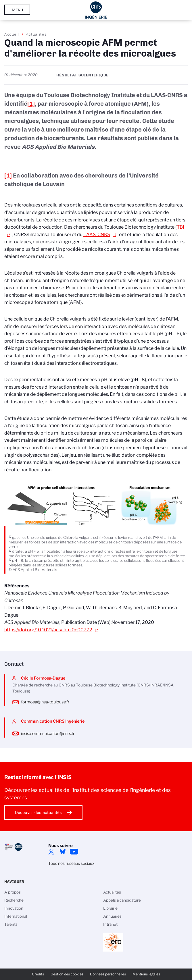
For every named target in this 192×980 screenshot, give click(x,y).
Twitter (51, 852)
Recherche (14, 900)
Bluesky (63, 852)
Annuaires (112, 916)
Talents (11, 924)
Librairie (110, 908)
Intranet (110, 924)
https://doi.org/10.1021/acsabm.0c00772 (48, 630)
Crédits (38, 974)
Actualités (36, 34)
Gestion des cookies (67, 974)
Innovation (14, 908)
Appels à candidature (122, 900)
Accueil (12, 34)
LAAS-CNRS (97, 235)
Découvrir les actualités (38, 813)
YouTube (74, 852)
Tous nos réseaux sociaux (71, 863)
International (16, 916)
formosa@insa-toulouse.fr (45, 702)
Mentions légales (146, 974)
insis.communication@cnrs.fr (48, 734)
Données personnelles (108, 974)
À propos (13, 892)
